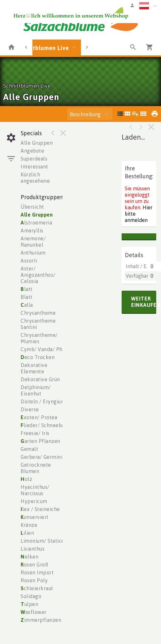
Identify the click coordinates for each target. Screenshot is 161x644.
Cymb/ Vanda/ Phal (44, 349)
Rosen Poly (34, 580)
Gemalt (29, 449)
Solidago (31, 596)
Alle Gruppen (37, 143)
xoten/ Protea (39, 417)
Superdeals (34, 159)
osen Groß (34, 565)
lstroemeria (36, 223)
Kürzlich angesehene (35, 178)
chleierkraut (37, 588)
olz (26, 479)
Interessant (34, 167)
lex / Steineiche (40, 509)
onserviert (35, 517)
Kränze (29, 525)
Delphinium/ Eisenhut (36, 390)
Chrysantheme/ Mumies (39, 338)
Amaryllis (32, 230)
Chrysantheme (38, 313)
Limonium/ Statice (43, 541)
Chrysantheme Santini (38, 324)
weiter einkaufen (144, 302)
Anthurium (33, 253)
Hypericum (34, 501)
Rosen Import (37, 572)
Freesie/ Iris (35, 433)
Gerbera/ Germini (41, 457)
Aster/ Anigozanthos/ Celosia (38, 275)
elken (30, 557)
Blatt (27, 297)
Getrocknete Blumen (36, 468)
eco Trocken (38, 357)
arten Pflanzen (40, 441)
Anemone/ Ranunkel (33, 242)
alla (27, 305)
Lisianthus (33, 549)
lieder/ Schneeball (44, 425)
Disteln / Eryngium (43, 401)
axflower (34, 612)
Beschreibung (85, 114)
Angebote (32, 151)
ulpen (29, 604)
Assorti (29, 261)
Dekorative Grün (40, 379)
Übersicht (32, 207)
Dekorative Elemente (34, 368)
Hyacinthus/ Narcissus (35, 490)
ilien (27, 533)
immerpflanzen (41, 620)
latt (27, 289)
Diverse (30, 409)
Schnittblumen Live (42, 48)
